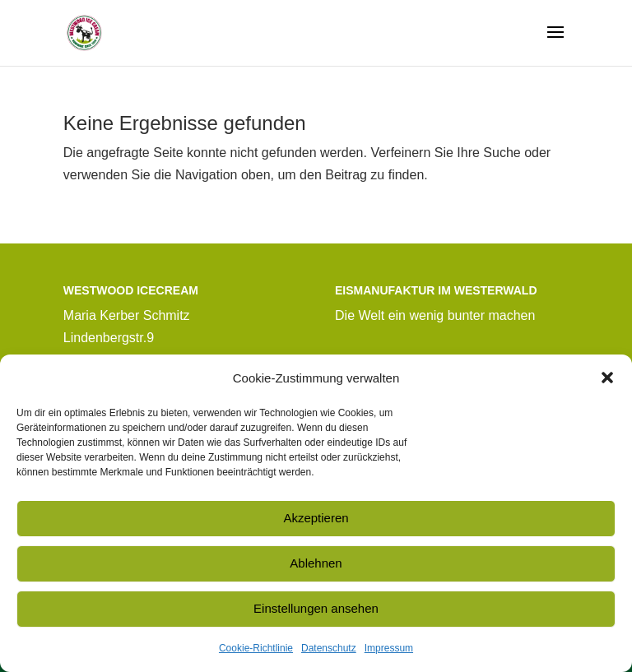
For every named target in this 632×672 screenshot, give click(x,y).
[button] (607, 378)
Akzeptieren (316, 518)
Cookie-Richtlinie (256, 648)
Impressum (389, 648)
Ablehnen (316, 563)
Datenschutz (329, 648)
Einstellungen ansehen (316, 608)
